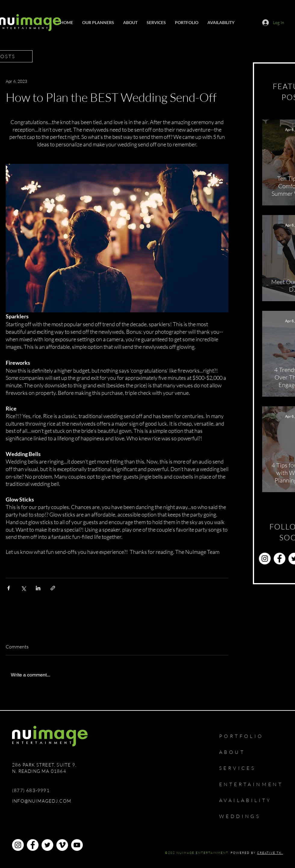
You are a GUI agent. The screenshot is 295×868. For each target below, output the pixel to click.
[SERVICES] (241, 768)
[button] (156, 23)
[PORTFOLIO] (248, 736)
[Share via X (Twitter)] (23, 588)
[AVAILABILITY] (251, 800)
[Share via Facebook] (9, 588)
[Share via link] (53, 588)
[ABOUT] (236, 752)
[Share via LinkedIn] (38, 588)
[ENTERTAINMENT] (256, 784)
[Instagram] (265, 559)
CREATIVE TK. (270, 853)
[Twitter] (47, 845)
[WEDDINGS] (245, 816)
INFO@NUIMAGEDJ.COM (42, 801)
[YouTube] (77, 845)
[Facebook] (279, 559)
